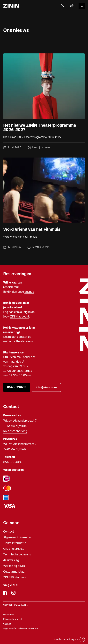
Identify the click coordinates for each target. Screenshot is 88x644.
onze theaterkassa (21, 342)
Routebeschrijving (15, 431)
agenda (29, 292)
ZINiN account (20, 317)
